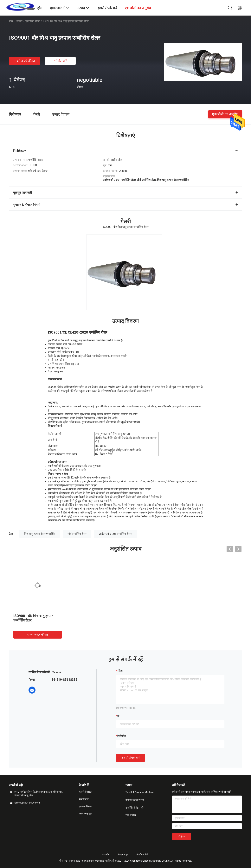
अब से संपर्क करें (130, 758)
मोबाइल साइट (123, 855)
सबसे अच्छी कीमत (25, 61)
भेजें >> (182, 837)
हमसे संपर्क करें (85, 814)
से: (119, 716)
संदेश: (120, 671)
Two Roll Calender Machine (140, 792)
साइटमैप (106, 855)
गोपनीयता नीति (142, 855)
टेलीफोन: (122, 736)
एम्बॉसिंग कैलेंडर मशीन (135, 808)
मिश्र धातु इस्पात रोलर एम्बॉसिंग (40, 534)
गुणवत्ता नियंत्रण (86, 807)
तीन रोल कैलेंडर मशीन (135, 800)
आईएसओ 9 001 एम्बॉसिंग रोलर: (115, 534)
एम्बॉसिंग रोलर (33, 21)
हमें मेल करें (60, 61)
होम (11, 21)
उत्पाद (19, 21)
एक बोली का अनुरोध (225, 114)
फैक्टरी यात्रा (84, 799)
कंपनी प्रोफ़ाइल (85, 792)
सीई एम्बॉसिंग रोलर (77, 534)
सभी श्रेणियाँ (131, 815)
